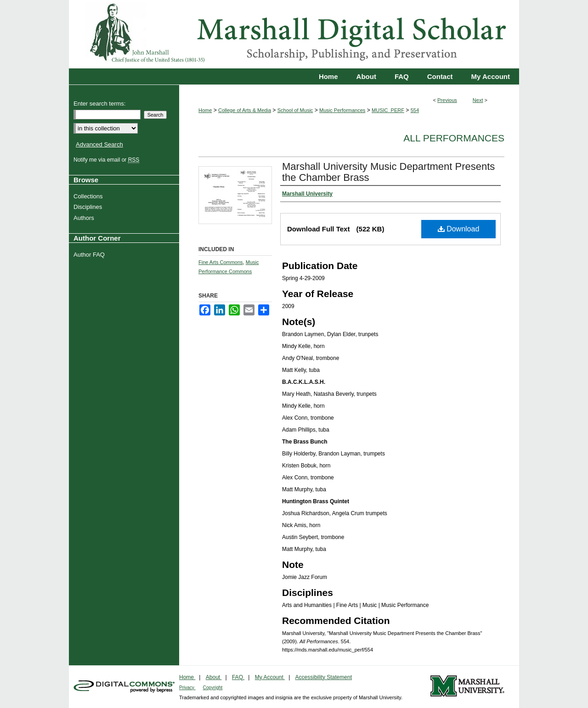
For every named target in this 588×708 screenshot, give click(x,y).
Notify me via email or (107, 160)
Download (459, 229)
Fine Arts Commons (221, 262)
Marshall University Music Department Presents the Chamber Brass (388, 172)
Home (205, 110)
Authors (85, 218)
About (214, 677)
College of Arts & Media (245, 110)
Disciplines (89, 207)
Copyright (213, 688)
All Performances (454, 138)
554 (415, 110)
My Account (270, 677)
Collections (89, 196)
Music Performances (342, 110)
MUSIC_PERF (388, 110)
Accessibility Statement (324, 677)
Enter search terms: (99, 104)
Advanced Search (99, 144)
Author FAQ (90, 255)
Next (478, 100)
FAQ (238, 677)
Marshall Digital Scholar (294, 34)
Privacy (187, 688)
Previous (447, 100)
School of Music (295, 110)
